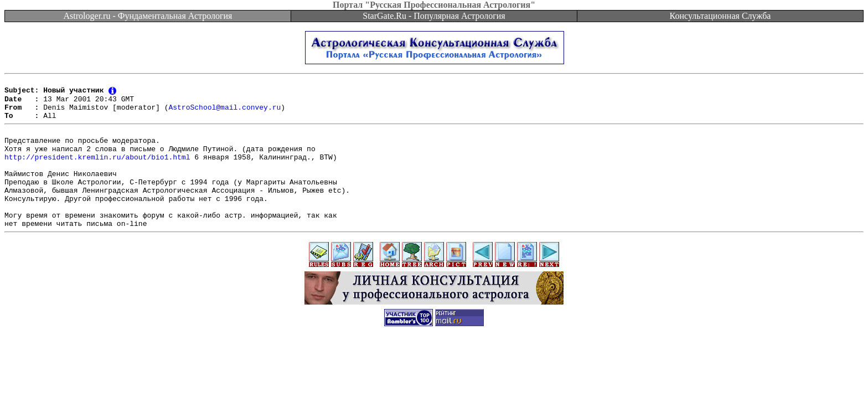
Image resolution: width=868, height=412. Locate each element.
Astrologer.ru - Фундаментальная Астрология (148, 16)
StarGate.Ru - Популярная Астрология (434, 16)
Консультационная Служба (720, 16)
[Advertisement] (434, 387)
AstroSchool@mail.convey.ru (224, 113)
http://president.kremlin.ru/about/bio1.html (97, 171)
